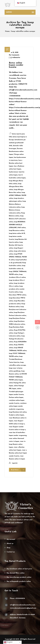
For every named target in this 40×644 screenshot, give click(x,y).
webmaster (16, 58)
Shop (9, 548)
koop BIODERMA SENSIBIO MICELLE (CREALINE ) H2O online (17, 225)
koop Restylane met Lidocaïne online (18, 310)
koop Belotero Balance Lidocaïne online (17, 204)
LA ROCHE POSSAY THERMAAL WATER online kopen (18, 377)
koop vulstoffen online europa (23, 31)
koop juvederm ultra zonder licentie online (17, 289)
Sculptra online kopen (16, 415)
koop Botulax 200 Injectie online (16, 245)
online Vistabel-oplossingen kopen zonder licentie (16, 392)
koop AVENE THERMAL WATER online (18, 195)
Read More (18, 470)
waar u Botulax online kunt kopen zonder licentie (18, 453)
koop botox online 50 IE (17, 233)
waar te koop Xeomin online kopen (17, 444)
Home (7, 31)
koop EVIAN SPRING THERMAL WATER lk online (18, 257)
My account (11, 539)
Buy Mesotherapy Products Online (19, 577)
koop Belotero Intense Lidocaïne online (17, 210)
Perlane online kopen (16, 397)
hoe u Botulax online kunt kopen (16, 163)
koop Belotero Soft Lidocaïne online (17, 219)
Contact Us (11, 552)
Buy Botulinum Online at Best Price (19, 569)
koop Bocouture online (17, 231)
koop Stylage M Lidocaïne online (17, 339)
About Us (10, 544)
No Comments (14, 55)
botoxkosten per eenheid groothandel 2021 (17, 143)
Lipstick (15, 463)
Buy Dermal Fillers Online (16, 573)
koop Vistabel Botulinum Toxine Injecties (16, 359)
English (8, 642)
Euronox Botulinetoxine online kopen (16, 151)
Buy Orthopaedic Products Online (19, 582)
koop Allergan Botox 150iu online (16, 187)
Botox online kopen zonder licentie (16, 65)
